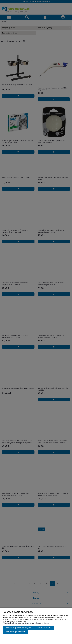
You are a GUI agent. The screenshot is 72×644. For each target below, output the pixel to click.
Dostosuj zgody (44, 628)
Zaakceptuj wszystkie (16, 632)
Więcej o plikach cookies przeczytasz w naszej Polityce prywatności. (26, 623)
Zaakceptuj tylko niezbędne (19, 628)
